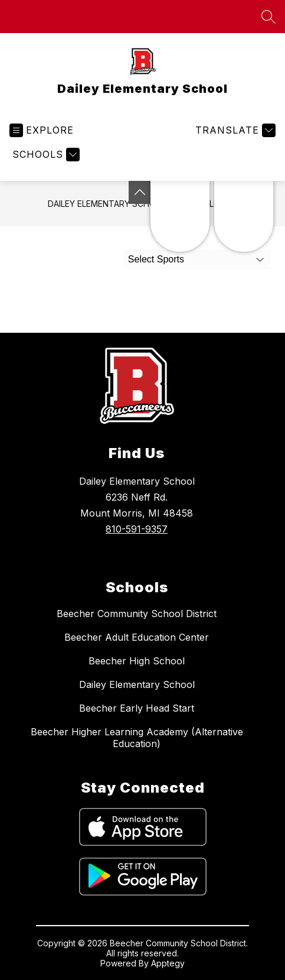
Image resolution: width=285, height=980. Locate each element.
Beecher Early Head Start (137, 708)
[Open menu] (42, 130)
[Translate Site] (234, 130)
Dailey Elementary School (107, 204)
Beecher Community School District (137, 614)
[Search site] (268, 17)
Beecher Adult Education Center (137, 637)
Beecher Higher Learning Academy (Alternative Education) (137, 738)
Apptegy (168, 963)
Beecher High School (137, 661)
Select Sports (156, 259)
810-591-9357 (137, 529)
